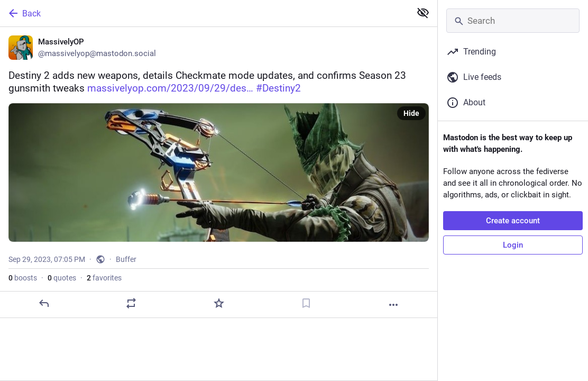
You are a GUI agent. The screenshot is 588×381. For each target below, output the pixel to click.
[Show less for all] (423, 13)
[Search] (513, 21)
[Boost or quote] (131, 303)
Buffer (126, 259)
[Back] (204, 13)
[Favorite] (219, 303)
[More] (393, 305)
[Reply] (44, 303)
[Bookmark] (306, 303)
